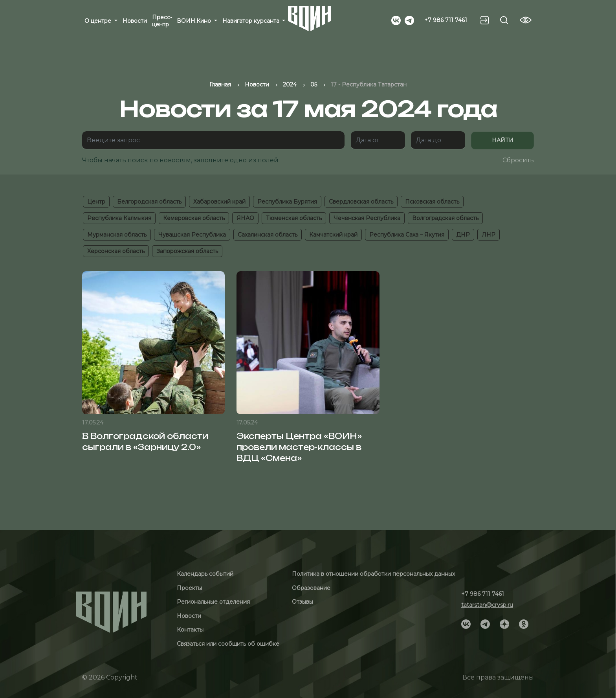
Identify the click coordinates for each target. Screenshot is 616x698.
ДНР (463, 235)
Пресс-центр (162, 21)
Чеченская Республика (367, 218)
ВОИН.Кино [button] (195, 21)
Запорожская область (187, 251)
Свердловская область (361, 202)
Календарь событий (205, 574)
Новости (135, 21)
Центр (96, 202)
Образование (311, 588)
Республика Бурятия (287, 202)
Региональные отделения (213, 602)
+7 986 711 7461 (446, 20)
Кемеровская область (194, 218)
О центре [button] (99, 21)
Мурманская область (117, 235)
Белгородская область (149, 202)
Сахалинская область (268, 235)
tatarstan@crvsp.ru (487, 605)
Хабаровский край (219, 202)
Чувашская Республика (192, 235)
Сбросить (518, 160)
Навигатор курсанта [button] (252, 21)
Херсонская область (116, 251)
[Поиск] (213, 140)
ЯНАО (245, 218)
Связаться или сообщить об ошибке (228, 644)
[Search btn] (504, 20)
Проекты (189, 588)
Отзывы (302, 602)
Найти (503, 140)
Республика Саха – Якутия (407, 235)
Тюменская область (294, 218)
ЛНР (489, 235)
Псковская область (432, 202)
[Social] (396, 20)
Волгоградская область (445, 218)
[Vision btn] (526, 20)
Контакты (190, 630)
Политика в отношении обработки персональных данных (373, 574)
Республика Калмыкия (119, 218)
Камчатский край (333, 235)
